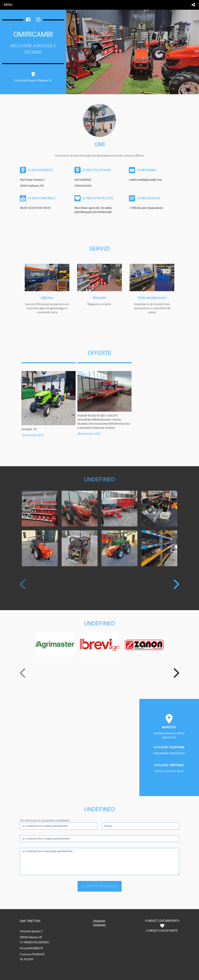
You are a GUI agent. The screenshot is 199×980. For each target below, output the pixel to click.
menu (8, 5)
